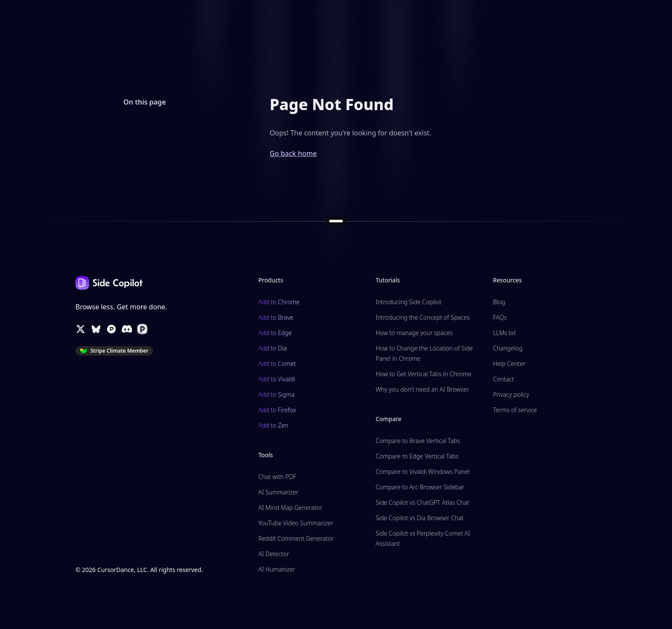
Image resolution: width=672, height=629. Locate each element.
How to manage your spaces (414, 333)
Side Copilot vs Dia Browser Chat (419, 518)
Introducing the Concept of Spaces (423, 317)
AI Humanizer (277, 569)
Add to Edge (275, 333)
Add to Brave (276, 317)
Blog (499, 302)
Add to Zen (273, 425)
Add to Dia (273, 348)
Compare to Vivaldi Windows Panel (422, 472)
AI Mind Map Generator (290, 508)
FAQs (500, 317)
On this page (145, 102)
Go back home (293, 153)
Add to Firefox (277, 410)
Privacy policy (511, 394)
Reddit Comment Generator (296, 538)
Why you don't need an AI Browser (422, 389)
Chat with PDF (277, 477)
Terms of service (515, 410)
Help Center (509, 364)
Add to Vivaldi (277, 379)
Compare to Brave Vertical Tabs (418, 441)
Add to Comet (277, 364)
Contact (503, 379)
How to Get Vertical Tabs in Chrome (423, 374)
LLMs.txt (504, 333)
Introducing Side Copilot (408, 302)
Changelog (508, 348)
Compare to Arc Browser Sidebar (420, 487)
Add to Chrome (279, 302)
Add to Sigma (277, 394)
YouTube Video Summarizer (296, 523)
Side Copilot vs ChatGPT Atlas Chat (422, 502)
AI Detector (274, 554)
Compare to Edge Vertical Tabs (417, 456)
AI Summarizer (278, 492)
